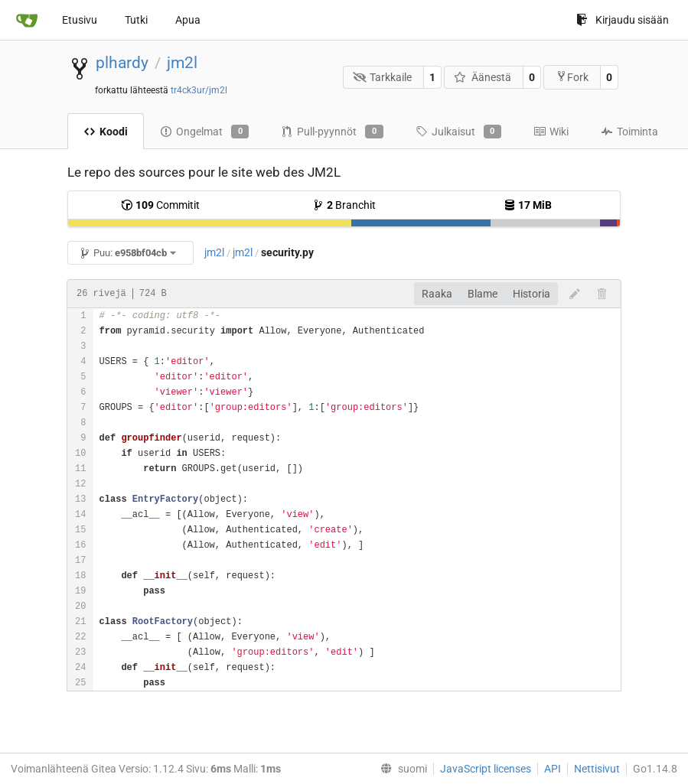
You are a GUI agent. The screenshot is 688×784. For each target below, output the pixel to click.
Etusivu (80, 20)
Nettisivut (597, 769)
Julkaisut (458, 132)
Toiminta (629, 132)
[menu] (401, 769)
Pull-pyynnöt (332, 132)
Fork (572, 77)
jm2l (182, 63)
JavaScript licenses (486, 769)
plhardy (122, 63)
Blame (483, 294)
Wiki (551, 132)
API (553, 769)
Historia (531, 294)
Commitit (160, 205)
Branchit (344, 205)
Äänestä (483, 77)
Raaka (437, 294)
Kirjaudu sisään (623, 20)
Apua (188, 20)
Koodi (106, 132)
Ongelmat (204, 132)
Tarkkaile (383, 77)
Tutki (136, 20)
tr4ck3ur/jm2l (199, 90)
